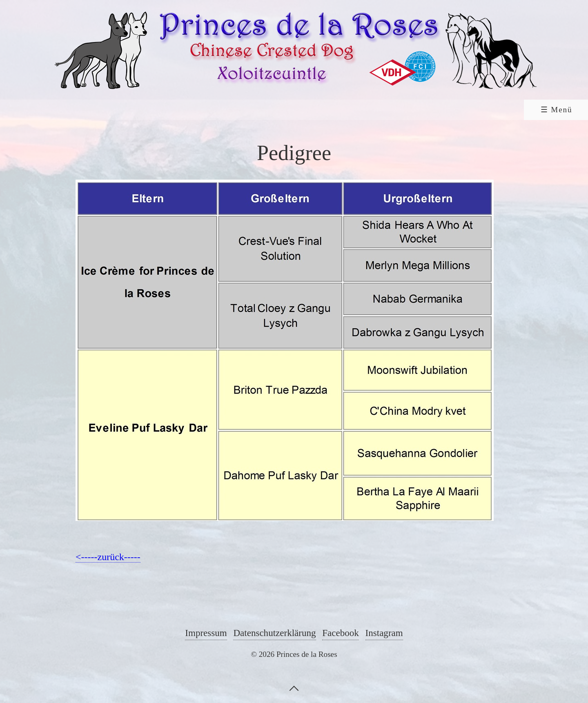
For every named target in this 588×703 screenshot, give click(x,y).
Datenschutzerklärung (274, 633)
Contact (469, 110)
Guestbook (401, 110)
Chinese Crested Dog (149, 110)
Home (64, 110)
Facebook (341, 633)
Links (337, 110)
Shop (527, 110)
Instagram (384, 633)
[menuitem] (63, 110)
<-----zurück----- (108, 557)
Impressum (206, 633)
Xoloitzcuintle (258, 110)
